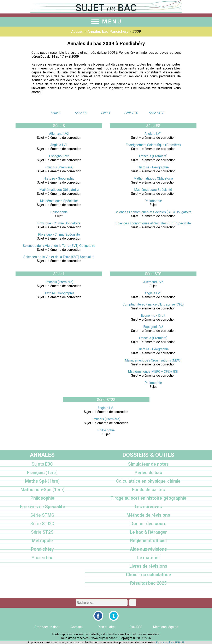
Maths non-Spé (42, 490)
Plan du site (106, 627)
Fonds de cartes (148, 490)
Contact (76, 627)
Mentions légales (166, 627)
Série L (106, 113)
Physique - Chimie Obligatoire (59, 223)
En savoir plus (164, 642)
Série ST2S (157, 113)
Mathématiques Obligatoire (59, 190)
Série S (56, 113)
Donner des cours (148, 524)
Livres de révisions (148, 566)
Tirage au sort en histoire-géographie (148, 498)
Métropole (42, 541)
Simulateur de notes (148, 464)
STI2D (42, 524)
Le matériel (148, 558)
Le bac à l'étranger (148, 532)
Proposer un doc (46, 627)
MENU (106, 22)
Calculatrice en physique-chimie (148, 481)
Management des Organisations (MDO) (153, 360)
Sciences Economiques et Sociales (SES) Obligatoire (153, 212)
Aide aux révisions (148, 549)
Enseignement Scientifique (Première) (153, 145)
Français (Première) (59, 167)
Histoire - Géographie (59, 178)
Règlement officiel (148, 541)
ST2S (42, 532)
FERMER (180, 642)
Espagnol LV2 (59, 156)
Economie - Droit (153, 316)
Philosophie (59, 212)
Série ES (81, 113)
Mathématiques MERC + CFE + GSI (153, 372)
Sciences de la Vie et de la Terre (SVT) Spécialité (59, 257)
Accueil (77, 32)
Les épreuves (148, 507)
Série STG (131, 113)
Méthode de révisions (148, 515)
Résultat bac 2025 (148, 583)
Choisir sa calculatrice (148, 575)
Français (42, 473)
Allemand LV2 (59, 134)
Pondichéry (42, 549)
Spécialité (42, 507)
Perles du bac (148, 473)
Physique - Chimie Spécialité (59, 234)
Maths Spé (42, 481)
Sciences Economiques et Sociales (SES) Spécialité (153, 223)
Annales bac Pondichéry (108, 32)
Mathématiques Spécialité (59, 201)
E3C (42, 464)
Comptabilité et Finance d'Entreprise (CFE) (153, 304)
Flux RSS (136, 627)
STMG (42, 515)
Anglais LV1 (59, 145)
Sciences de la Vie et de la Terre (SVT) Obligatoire (59, 246)
